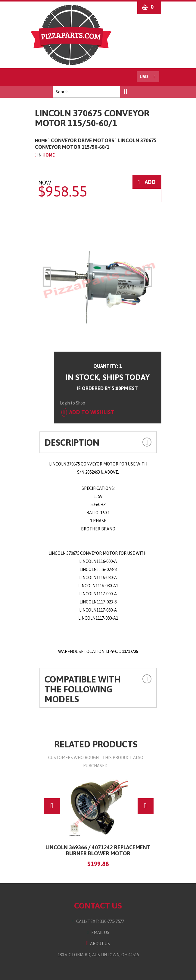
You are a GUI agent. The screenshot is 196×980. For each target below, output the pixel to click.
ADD (147, 182)
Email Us (98, 933)
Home (41, 141)
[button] (141, 442)
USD (144, 77)
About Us (98, 944)
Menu (42, 77)
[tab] (98, 442)
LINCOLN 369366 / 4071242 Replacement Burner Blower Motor (98, 850)
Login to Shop (73, 403)
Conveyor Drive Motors (82, 140)
